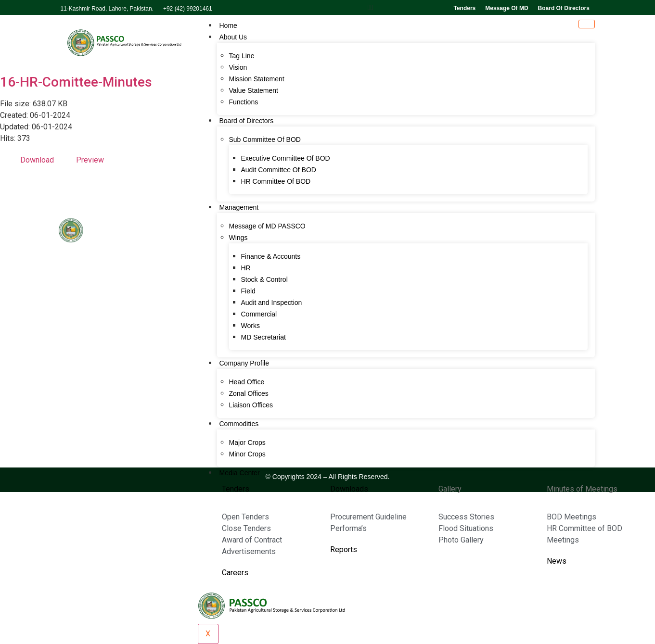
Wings (238, 238)
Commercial (259, 314)
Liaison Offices (251, 405)
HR (246, 268)
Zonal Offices (249, 393)
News (557, 561)
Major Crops (247, 442)
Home (228, 25)
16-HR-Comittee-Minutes (76, 82)
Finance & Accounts (271, 256)
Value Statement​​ (254, 90)
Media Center (240, 473)
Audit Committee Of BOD (279, 170)
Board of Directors (247, 121)
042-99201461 (92, 408)
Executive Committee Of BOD (286, 158)
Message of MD (507, 8)
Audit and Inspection (272, 303)
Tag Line (242, 56)
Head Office (247, 382)
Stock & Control (264, 279)
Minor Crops (247, 454)
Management (239, 207)
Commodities (239, 424)
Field (248, 291)
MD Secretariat (263, 337)
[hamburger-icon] (587, 24)
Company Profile (244, 363)
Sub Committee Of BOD (265, 139)
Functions (244, 102)
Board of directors (564, 8)
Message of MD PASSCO (267, 226)
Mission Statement (257, 79)
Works (250, 326)
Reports (344, 549)
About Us (233, 37)
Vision (238, 67)
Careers (235, 573)
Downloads (349, 489)
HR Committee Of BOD (276, 181)
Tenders (464, 8)
